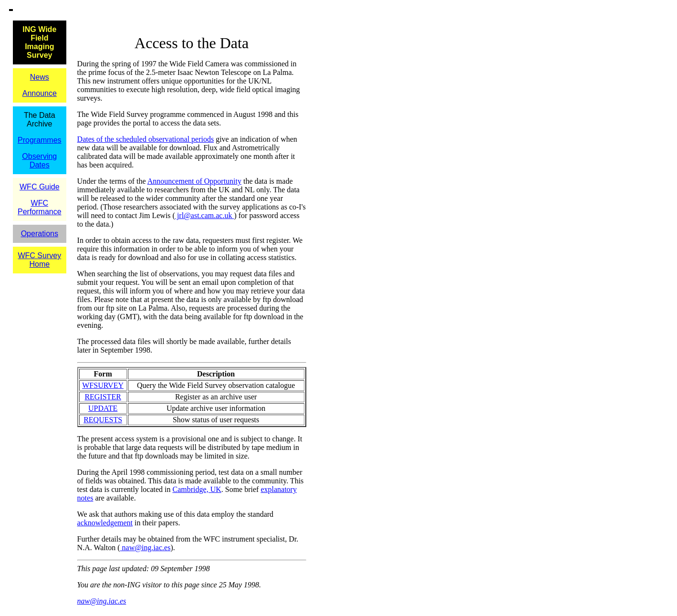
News (40, 77)
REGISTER (103, 397)
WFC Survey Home (39, 260)
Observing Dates (39, 161)
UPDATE (103, 408)
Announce (40, 93)
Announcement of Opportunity (194, 181)
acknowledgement (105, 523)
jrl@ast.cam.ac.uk (205, 215)
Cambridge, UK (197, 489)
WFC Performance (40, 207)
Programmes (40, 140)
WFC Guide (40, 187)
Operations (40, 234)
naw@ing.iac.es (146, 548)
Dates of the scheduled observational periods (146, 139)
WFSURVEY (103, 385)
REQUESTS (103, 420)
